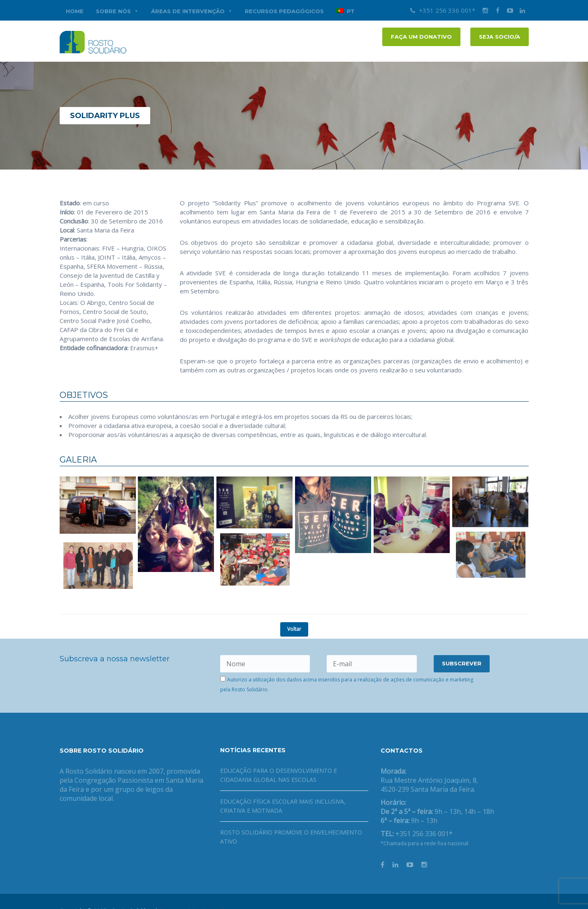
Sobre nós (117, 11)
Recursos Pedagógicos (284, 11)
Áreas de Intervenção (192, 11)
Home (75, 11)
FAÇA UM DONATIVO (421, 37)
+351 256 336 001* (443, 10)
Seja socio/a (500, 37)
